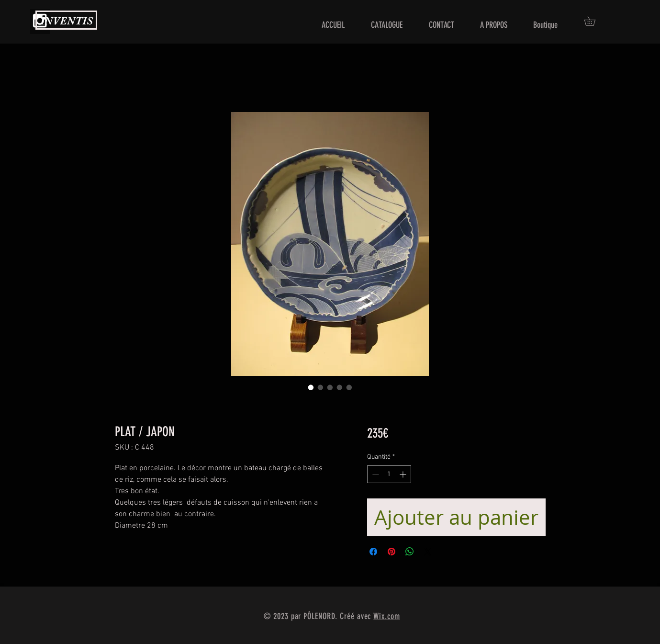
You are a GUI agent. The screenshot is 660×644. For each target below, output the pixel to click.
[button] (594, 21)
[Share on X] (428, 552)
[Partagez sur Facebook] (373, 552)
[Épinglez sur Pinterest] (392, 552)
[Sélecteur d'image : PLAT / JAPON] (311, 387)
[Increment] (404, 474)
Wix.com (386, 616)
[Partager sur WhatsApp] (410, 552)
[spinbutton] (389, 474)
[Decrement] (375, 474)
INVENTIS (67, 21)
